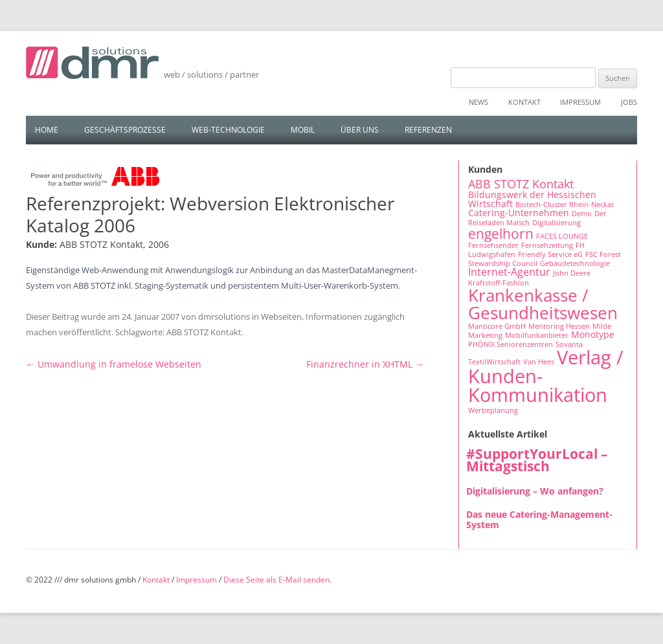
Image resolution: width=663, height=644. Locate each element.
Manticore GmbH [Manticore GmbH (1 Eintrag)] (497, 326)
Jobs (629, 102)
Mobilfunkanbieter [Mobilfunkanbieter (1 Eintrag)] (537, 335)
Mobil (303, 130)
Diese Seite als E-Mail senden (276, 580)
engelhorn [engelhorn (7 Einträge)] (501, 233)
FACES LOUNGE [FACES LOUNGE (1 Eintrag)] (562, 236)
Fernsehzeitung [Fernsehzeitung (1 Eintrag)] (547, 245)
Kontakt (524, 102)
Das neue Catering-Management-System (539, 519)
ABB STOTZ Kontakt (204, 332)
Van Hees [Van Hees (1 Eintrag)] (539, 362)
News (478, 102)
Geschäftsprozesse (125, 130)
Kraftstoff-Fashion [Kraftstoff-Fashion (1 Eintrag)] (499, 283)
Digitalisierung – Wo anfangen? (535, 491)
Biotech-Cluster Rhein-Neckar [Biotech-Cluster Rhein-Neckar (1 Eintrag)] (565, 205)
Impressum (580, 102)
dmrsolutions (224, 316)
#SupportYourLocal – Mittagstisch (537, 460)
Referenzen (428, 130)
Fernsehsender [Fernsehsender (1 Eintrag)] (493, 245)
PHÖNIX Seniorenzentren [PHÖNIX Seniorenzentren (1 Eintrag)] (511, 344)
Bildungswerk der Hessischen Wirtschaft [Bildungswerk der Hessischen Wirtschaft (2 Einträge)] (532, 199)
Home (47, 130)
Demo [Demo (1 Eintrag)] (582, 214)
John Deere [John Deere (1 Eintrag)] (572, 273)
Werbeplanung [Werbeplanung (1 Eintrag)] (493, 410)
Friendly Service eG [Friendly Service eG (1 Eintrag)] (550, 254)
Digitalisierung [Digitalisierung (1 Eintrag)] (556, 223)
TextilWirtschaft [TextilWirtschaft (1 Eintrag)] (494, 362)
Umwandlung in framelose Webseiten (114, 364)
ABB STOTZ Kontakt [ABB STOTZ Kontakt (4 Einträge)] (521, 184)
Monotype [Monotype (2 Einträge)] (593, 334)
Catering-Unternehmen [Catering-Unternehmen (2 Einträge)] (519, 213)
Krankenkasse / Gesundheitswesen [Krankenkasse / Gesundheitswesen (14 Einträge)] (543, 304)
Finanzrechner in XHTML (365, 364)
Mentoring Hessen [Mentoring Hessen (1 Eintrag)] (559, 326)
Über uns (360, 130)
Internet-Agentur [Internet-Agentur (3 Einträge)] (509, 272)
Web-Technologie (228, 130)
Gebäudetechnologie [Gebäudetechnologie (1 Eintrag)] (575, 263)
